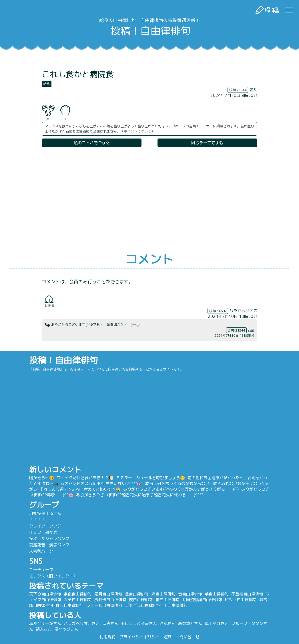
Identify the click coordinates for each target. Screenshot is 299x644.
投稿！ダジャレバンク (57, 538)
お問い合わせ (188, 637)
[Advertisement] (149, 200)
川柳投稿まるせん (53, 513)
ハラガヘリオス (243, 311)
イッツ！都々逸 (51, 532)
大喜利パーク (49, 551)
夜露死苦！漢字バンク (57, 545)
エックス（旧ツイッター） (61, 576)
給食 (47, 84)
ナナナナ (45, 520)
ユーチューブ (49, 570)
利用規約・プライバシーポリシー (129, 637)
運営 (168, 637)
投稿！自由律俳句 (149, 31)
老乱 (253, 90)
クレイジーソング (53, 526)
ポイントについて (137, 131)
